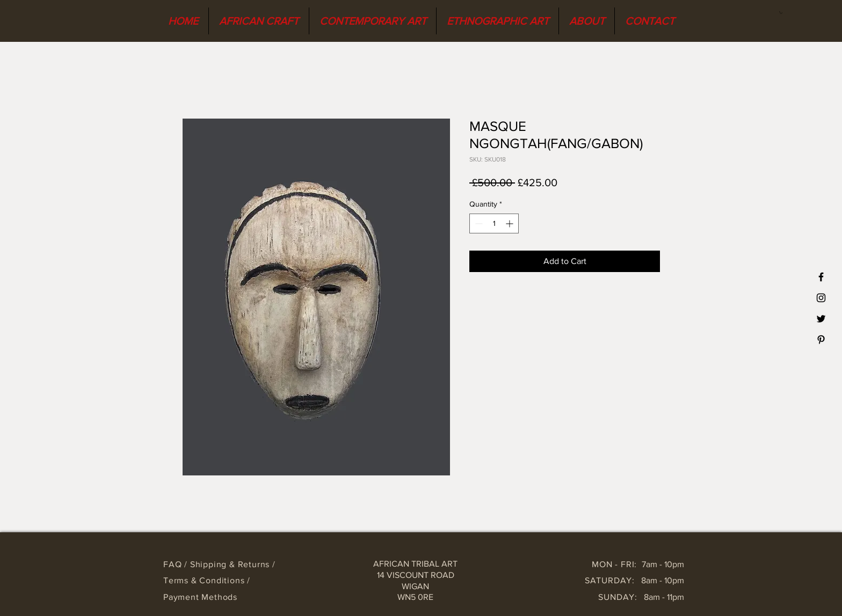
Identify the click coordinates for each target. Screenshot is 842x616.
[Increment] (510, 223)
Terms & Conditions (205, 580)
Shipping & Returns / (233, 564)
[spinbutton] (494, 223)
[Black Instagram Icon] (821, 298)
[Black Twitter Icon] (821, 319)
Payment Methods (200, 597)
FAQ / (177, 564)
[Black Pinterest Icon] (821, 340)
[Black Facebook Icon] (821, 277)
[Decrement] (478, 223)
